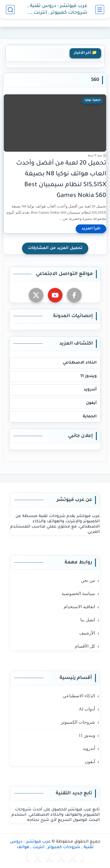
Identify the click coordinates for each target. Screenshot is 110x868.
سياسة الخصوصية (78, 594)
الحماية (90, 417)
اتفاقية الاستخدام (79, 607)
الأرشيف (87, 633)
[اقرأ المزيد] (91, 229)
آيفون (91, 403)
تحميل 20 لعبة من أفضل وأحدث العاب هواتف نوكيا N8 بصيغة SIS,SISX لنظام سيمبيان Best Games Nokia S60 (61, 180)
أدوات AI (87, 709)
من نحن (88, 580)
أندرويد (90, 390)
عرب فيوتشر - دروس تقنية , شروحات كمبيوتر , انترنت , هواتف (57, 10)
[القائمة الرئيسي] (100, 9)
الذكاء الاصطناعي (80, 363)
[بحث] (10, 9)
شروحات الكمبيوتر (78, 722)
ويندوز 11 (89, 376)
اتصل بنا (88, 620)
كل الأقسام (85, 646)
